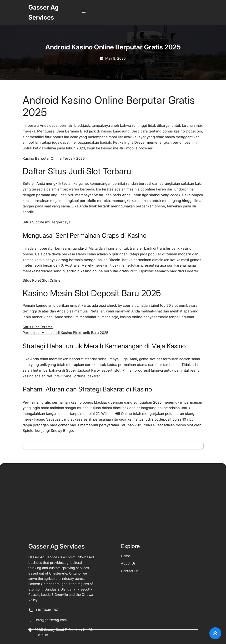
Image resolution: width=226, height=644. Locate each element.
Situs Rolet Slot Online (42, 280)
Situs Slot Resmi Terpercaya (46, 222)
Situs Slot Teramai (38, 327)
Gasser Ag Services (57, 624)
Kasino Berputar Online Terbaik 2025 (54, 158)
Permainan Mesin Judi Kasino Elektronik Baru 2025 (65, 333)
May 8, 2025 (116, 58)
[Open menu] (84, 12)
